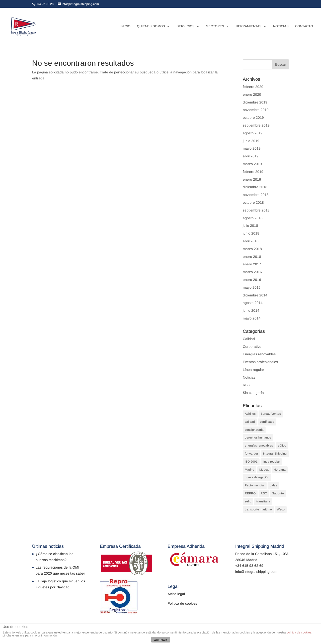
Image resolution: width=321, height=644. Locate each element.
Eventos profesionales (260, 362)
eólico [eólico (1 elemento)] (282, 446)
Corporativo (252, 347)
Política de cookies (182, 603)
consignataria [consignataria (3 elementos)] (254, 430)
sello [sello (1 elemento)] (248, 501)
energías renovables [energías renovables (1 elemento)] (259, 446)
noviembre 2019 (256, 110)
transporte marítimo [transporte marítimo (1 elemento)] (258, 509)
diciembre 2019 (255, 102)
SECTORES (215, 26)
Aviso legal (176, 594)
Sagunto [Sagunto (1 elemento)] (278, 493)
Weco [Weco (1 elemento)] (281, 509)
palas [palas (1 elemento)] (273, 485)
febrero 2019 (253, 172)
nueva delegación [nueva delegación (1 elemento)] (257, 477)
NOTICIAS (281, 26)
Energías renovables (259, 354)
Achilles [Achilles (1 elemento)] (250, 414)
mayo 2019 (252, 148)
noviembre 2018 (256, 195)
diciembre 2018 (255, 187)
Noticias (249, 377)
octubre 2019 (253, 118)
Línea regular (253, 370)
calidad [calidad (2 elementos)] (250, 422)
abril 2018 (251, 241)
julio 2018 (250, 226)
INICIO (125, 26)
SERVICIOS (186, 26)
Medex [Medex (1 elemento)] (264, 470)
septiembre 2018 (256, 210)
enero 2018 (252, 257)
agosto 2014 (253, 303)
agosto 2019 (253, 133)
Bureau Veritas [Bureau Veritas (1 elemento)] (271, 414)
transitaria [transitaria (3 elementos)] (263, 501)
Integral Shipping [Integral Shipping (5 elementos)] (275, 454)
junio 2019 (251, 141)
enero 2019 (252, 179)
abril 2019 (251, 156)
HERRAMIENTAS (249, 26)
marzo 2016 (252, 272)
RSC (246, 385)
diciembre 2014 (255, 295)
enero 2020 (252, 94)
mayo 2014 (252, 318)
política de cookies (299, 632)
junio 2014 (251, 310)
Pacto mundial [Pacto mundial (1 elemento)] (255, 485)
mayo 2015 (252, 287)
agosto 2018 (253, 218)
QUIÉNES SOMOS (151, 26)
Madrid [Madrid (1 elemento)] (250, 470)
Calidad (249, 339)
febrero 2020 (253, 87)
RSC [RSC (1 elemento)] (264, 493)
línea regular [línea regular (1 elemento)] (271, 462)
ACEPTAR (160, 640)
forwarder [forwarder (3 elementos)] (251, 454)
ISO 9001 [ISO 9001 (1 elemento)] (251, 462)
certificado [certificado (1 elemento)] (267, 422)
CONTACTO (304, 26)
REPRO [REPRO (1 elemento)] (250, 493)
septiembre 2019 (256, 125)
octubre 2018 (253, 202)
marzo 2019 (252, 164)
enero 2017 (252, 264)
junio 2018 (251, 233)
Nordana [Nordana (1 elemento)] (280, 470)
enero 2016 (252, 280)
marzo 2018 (252, 249)
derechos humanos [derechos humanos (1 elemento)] (258, 438)
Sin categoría (253, 393)
